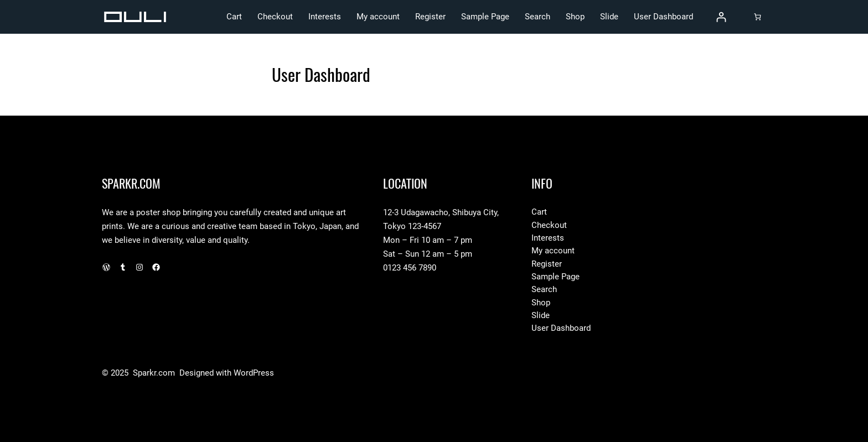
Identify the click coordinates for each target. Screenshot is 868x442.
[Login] (721, 17)
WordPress (254, 373)
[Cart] (758, 17)
